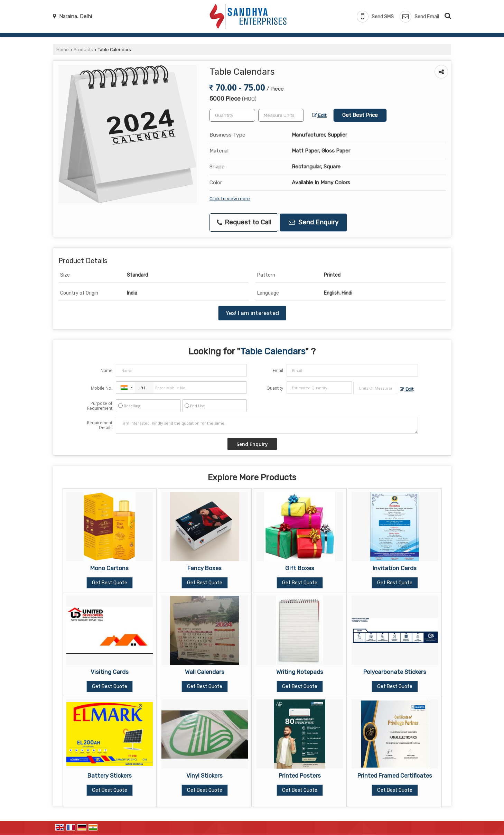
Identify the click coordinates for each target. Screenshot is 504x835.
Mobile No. (102, 388)
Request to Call (244, 222)
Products (83, 50)
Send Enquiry (314, 222)
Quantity (275, 388)
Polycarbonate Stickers (395, 672)
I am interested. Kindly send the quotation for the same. (267, 425)
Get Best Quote (110, 583)
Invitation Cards (395, 568)
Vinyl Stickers (204, 776)
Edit (319, 115)
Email (278, 370)
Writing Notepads (300, 672)
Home (63, 50)
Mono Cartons (109, 568)
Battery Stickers (110, 776)
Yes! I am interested (252, 313)
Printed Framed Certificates (395, 776)
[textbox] (281, 115)
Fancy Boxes (204, 568)
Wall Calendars (205, 672)
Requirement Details (100, 425)
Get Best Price (360, 115)
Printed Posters (300, 776)
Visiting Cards (110, 672)
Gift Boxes (300, 568)
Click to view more (230, 198)
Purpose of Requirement (100, 406)
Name (106, 370)
